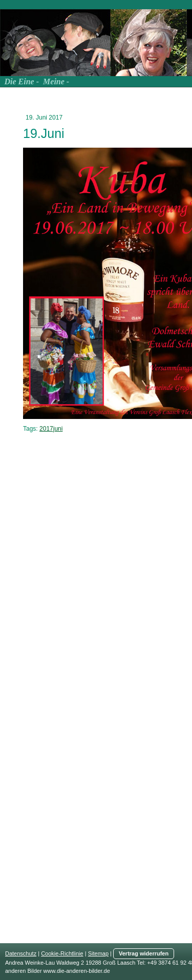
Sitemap (98, 953)
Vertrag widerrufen (144, 953)
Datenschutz (21, 953)
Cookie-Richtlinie (62, 953)
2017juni (51, 429)
